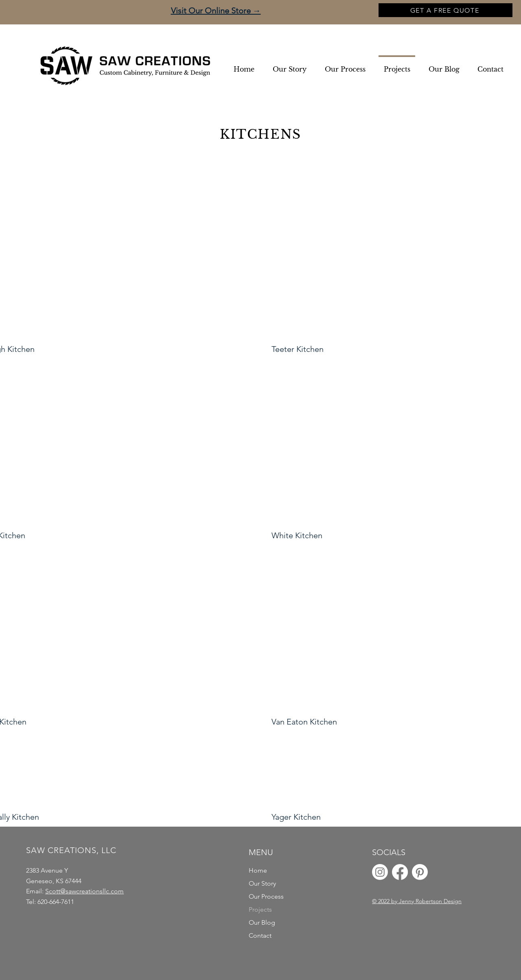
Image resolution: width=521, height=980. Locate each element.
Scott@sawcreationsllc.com (84, 891)
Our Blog (262, 922)
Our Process (266, 896)
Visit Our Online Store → (216, 11)
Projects (260, 909)
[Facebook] (400, 872)
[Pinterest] (420, 872)
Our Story (262, 883)
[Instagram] (380, 872)
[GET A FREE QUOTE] (445, 10)
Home (258, 870)
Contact (260, 935)
